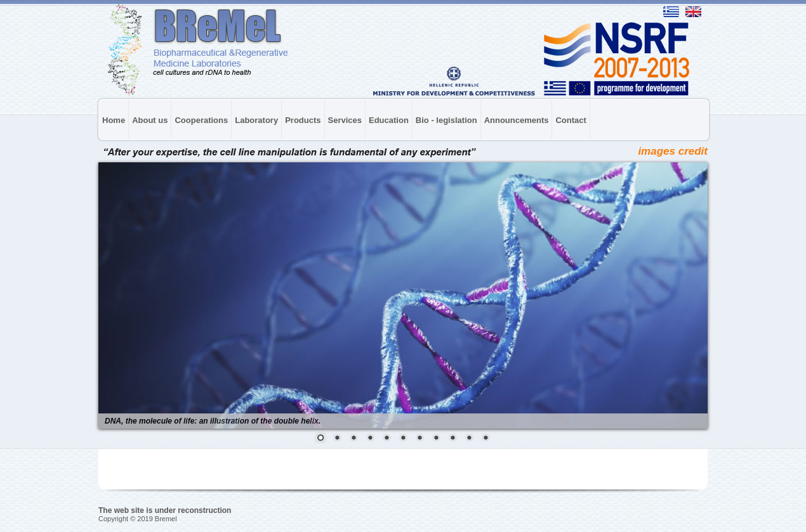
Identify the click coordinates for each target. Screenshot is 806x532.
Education (389, 120)
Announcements (517, 120)
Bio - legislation (446, 120)
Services (345, 120)
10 (469, 439)
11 (486, 439)
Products (303, 120)
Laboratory (256, 120)
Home (114, 120)
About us (150, 120)
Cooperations (201, 120)
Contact (571, 120)
